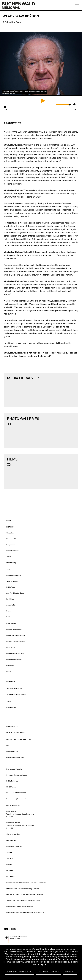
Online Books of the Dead (15, 654)
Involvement (12, 726)
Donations (11, 708)
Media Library (11, 563)
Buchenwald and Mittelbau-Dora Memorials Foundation (26, 883)
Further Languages (15, 733)
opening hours (13, 805)
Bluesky (9, 864)
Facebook (10, 870)
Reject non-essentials (49, 972)
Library (9, 672)
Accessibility (11, 605)
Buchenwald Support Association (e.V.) (20, 907)
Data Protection (12, 751)
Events (9, 611)
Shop (9, 701)
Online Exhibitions (13, 551)
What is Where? (12, 581)
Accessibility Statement (15, 757)
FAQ (8, 617)
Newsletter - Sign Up (14, 846)
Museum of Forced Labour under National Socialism (25, 895)
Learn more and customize (19, 972)
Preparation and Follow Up (16, 641)
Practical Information (14, 575)
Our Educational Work (14, 629)
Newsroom (11, 682)
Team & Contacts (14, 688)
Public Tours (11, 587)
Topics (9, 557)
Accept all (70, 972)
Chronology (10, 533)
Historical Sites (12, 539)
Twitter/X (10, 858)
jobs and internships (16, 695)
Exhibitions (10, 599)
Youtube (9, 852)
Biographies (11, 545)
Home (9, 520)
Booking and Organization (15, 635)
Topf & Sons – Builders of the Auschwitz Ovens (23, 901)
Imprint (9, 745)
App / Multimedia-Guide (15, 593)
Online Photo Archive (14, 660)
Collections (10, 666)
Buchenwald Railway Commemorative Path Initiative (25, 913)
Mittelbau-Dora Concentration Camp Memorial (23, 889)
